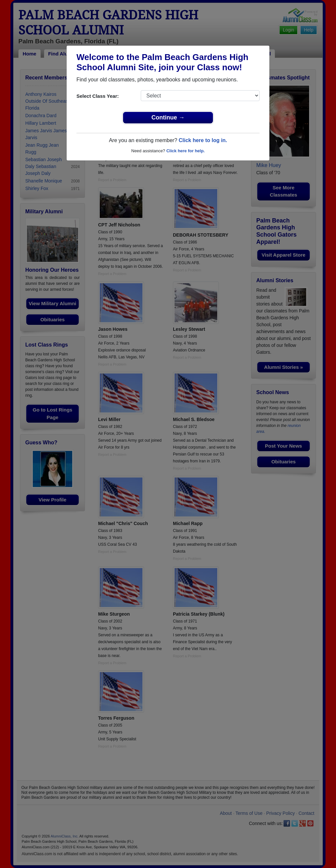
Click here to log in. (203, 140)
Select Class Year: (98, 96)
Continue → (168, 117)
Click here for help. (186, 151)
